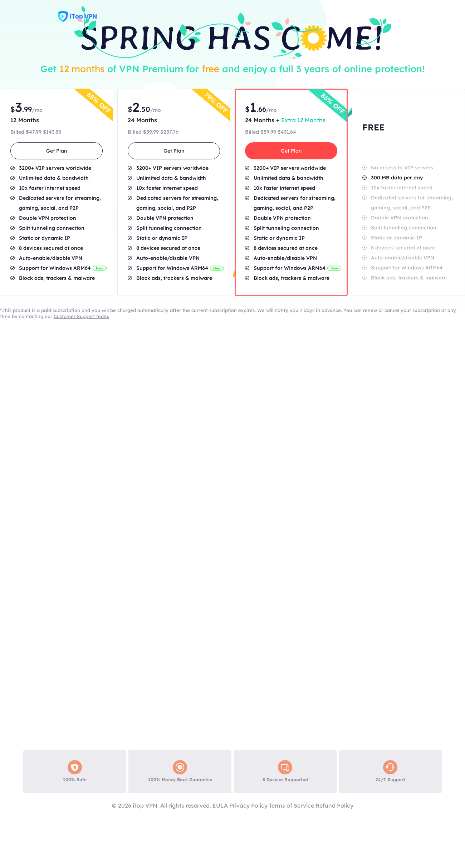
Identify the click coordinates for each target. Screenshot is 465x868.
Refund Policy (334, 805)
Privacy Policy (248, 805)
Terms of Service (292, 805)
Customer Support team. (81, 316)
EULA (220, 805)
